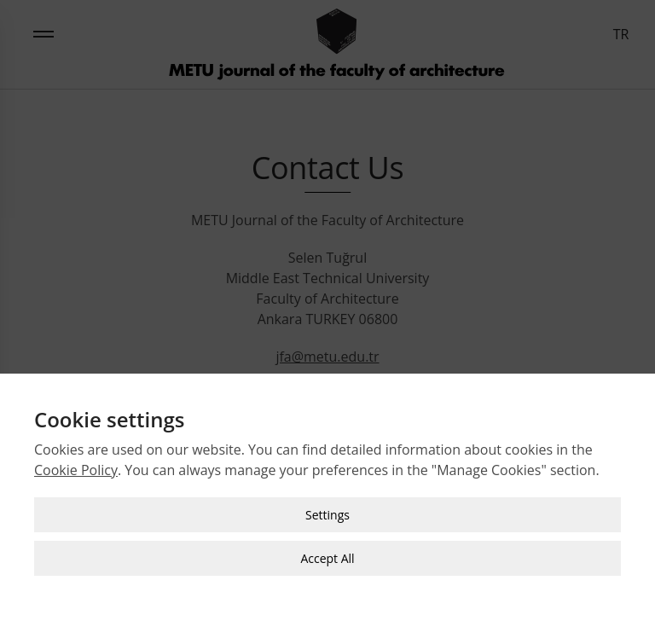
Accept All (327, 557)
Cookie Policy (76, 469)
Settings (327, 514)
